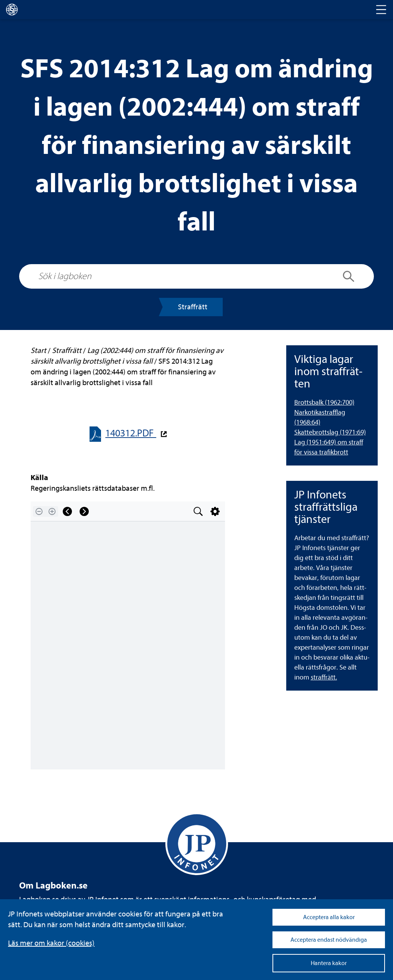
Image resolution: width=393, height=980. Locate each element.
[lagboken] (12, 10)
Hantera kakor (329, 963)
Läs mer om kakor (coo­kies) (51, 943)
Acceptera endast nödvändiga (329, 940)
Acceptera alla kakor (329, 917)
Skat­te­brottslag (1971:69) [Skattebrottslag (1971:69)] (330, 432)
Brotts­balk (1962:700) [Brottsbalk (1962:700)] (324, 403)
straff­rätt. (324, 677)
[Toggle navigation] (381, 10)
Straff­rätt (193, 307)
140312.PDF (131, 433)
